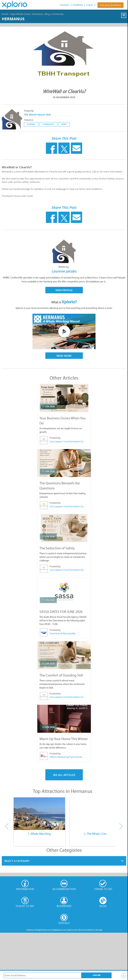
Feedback (78, 5)
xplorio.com (72, 930)
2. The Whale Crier (95, 834)
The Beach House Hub (37, 114)
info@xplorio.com (59, 930)
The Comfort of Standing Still (61, 675)
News (64, 124)
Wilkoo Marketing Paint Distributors (67, 757)
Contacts (65, 5)
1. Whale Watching (39, 834)
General (31, 124)
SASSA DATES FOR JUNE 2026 (61, 612)
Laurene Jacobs (64, 271)
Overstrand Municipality (63, 633)
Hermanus (37, 14)
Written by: (64, 267)
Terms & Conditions (86, 930)
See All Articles (64, 775)
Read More (64, 356)
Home (5, 14)
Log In (90, 5)
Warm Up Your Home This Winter (64, 739)
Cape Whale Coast (20, 14)
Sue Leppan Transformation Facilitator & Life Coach (67, 441)
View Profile (64, 290)
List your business (111, 5)
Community (57, 14)
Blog (47, 14)
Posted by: (29, 111)
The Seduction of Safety (57, 548)
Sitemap (99, 930)
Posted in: (29, 120)
